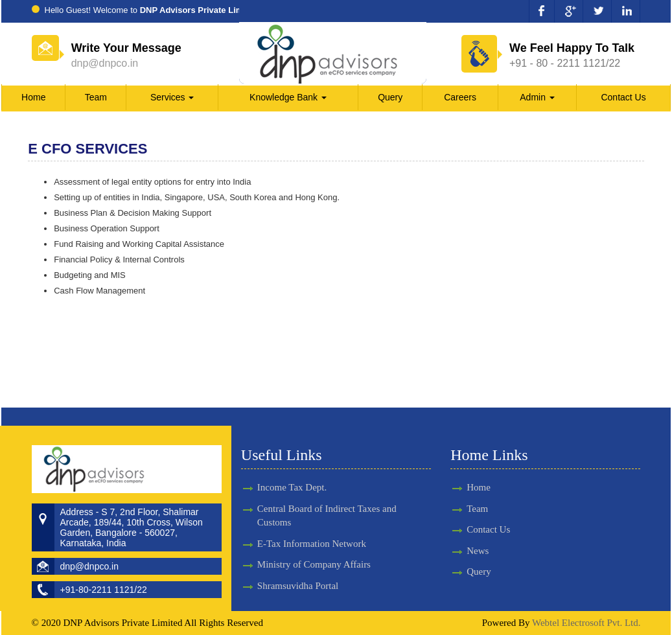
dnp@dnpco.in (105, 63)
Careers (460, 97)
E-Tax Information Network (312, 532)
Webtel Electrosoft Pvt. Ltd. (586, 623)
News (466, 551)
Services (172, 97)
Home (33, 97)
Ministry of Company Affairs (314, 553)
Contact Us (623, 97)
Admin (537, 97)
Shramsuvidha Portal (298, 574)
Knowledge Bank (288, 97)
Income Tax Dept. (292, 476)
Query (390, 97)
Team (96, 97)
